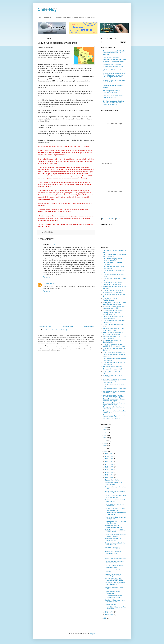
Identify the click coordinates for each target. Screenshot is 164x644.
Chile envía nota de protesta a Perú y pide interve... (116, 514)
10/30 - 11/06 (109, 475)
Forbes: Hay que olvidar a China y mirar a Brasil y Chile (113, 329)
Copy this (105, 219)
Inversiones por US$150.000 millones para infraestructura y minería (114, 303)
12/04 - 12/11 (109, 462)
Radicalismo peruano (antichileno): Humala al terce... (115, 531)
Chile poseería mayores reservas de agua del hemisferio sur (114, 416)
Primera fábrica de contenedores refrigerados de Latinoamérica (113, 283)
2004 (105, 618)
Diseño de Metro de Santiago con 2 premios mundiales (114, 317)
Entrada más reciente (45, 327)
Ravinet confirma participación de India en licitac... (115, 492)
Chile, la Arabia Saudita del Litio (113, 369)
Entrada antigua (89, 327)
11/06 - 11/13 (109, 472)
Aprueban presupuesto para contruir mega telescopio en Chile (114, 307)
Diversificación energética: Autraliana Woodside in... (113, 548)
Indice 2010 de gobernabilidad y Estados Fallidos (113, 341)
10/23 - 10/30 (109, 478)
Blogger (92, 634)
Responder (46, 277)
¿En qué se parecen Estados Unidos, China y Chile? (114, 597)
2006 (105, 449)
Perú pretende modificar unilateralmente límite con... (114, 527)
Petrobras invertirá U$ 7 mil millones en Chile (113, 539)
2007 (105, 446)
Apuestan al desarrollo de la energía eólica (113, 483)
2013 (105, 430)
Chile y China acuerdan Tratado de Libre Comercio (115, 522)
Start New (112, 219)
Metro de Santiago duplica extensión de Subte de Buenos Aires (114, 81)
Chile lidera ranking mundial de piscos (115, 352)
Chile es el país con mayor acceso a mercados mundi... (115, 496)
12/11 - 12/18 (109, 459)
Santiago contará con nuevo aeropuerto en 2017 (112, 314)
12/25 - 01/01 (109, 454)
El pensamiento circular (112, 480)
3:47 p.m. (53, 283)
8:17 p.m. (53, 245)
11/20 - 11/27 (109, 467)
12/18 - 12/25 (109, 456)
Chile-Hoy (47, 9)
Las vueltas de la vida (111, 556)
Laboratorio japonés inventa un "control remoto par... (114, 562)
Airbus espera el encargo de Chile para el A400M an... (115, 584)
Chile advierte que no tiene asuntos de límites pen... (115, 501)
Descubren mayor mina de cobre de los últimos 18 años (114, 392)
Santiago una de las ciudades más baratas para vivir (113, 408)
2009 (105, 441)
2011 (105, 435)
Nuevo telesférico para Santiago (113, 310)
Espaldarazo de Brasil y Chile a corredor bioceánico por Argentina (113, 396)
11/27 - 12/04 (109, 464)
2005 (105, 451)
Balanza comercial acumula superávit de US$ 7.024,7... (114, 579)
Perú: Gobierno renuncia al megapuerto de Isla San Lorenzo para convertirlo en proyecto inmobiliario (115, 60)
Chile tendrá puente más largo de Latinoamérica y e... (115, 509)
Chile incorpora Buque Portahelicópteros (110, 299)
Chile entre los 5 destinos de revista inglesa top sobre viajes (114, 404)
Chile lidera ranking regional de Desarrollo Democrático (112, 260)
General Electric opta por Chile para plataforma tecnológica (114, 400)
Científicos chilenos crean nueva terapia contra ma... (115, 601)
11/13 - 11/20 (109, 470)
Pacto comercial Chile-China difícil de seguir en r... (115, 518)
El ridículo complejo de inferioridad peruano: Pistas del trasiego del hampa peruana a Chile (113, 103)
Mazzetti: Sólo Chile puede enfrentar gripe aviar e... (113, 575)
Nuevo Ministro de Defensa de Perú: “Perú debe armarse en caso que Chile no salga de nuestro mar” (114, 75)
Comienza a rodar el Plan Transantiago (112, 592)
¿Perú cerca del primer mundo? (113, 70)
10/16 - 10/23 (109, 612)
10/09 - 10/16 (109, 615)
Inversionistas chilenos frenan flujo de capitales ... (115, 608)
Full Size (119, 219)
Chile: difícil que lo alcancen (112, 419)
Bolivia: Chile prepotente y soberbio (116, 559)
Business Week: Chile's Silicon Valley (114, 389)
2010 (105, 438)
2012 (105, 433)
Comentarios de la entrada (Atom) (57, 330)
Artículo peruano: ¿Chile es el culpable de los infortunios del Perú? (114, 65)
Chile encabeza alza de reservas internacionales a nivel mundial (113, 291)
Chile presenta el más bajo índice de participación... (115, 544)
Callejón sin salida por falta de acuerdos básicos (114, 566)
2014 (105, 427)
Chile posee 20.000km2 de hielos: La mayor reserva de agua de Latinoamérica (114, 381)
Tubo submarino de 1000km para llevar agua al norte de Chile (113, 333)
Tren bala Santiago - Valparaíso (113, 367)
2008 (105, 443)
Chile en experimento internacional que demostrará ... (115, 535)
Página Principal (68, 327)
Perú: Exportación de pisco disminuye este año (113, 552)
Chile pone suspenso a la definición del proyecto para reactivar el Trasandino (114, 53)
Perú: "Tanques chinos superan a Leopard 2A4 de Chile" (113, 97)
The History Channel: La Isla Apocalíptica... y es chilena (112, 92)
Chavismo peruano (111, 604)
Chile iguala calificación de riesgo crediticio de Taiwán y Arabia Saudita (114, 345)
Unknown (46, 283)
